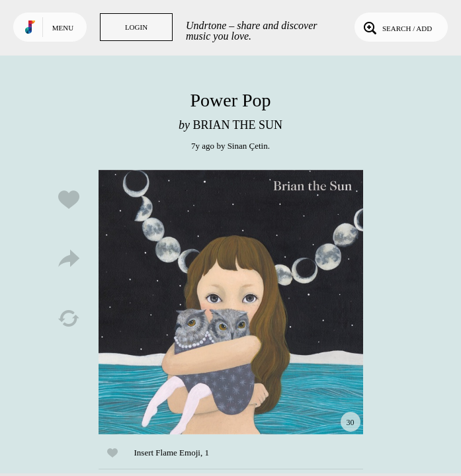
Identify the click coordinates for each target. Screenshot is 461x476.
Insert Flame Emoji (167, 453)
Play (231, 302)
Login (136, 27)
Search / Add (397, 27)
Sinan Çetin (248, 146)
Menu (63, 28)
